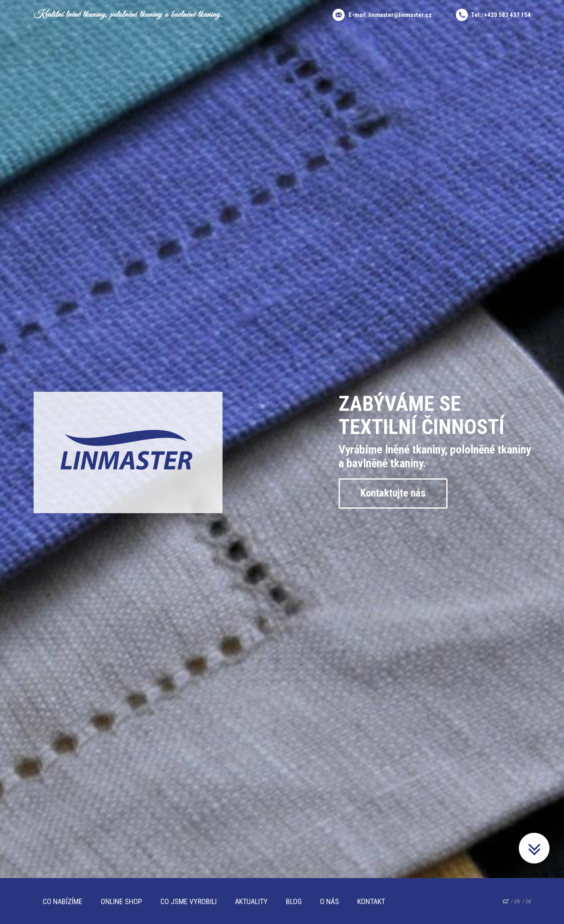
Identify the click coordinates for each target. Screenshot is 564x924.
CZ (505, 901)
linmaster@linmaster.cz (400, 15)
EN (517, 901)
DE (528, 901)
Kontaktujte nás (393, 493)
